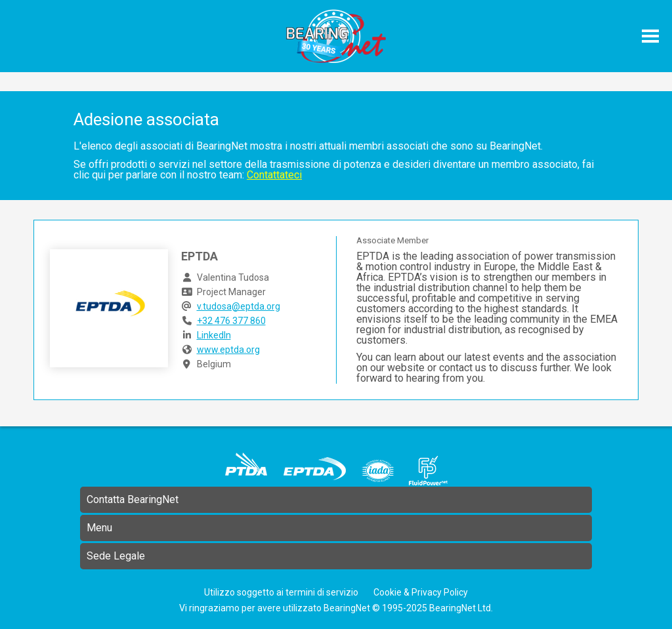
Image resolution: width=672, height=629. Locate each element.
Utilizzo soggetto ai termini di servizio (281, 592)
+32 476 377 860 (231, 321)
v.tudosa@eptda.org (239, 306)
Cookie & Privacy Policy (421, 592)
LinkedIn (214, 335)
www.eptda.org (228, 350)
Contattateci (274, 175)
